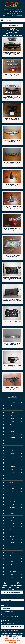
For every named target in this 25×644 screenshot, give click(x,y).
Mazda (12, 504)
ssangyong (12, 555)
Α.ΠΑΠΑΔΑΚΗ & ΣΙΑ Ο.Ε (7, 611)
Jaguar (12, 479)
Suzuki (12, 562)
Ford (12, 453)
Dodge (12, 444)
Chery (12, 422)
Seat (12, 546)
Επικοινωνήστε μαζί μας (12, 592)
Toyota (12, 568)
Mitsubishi (12, 517)
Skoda (12, 549)
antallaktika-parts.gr (15, 639)
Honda (12, 463)
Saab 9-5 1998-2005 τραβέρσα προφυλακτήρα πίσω (12, 344)
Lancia (12, 492)
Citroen (12, 428)
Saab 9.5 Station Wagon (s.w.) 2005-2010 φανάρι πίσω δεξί (12, 229)
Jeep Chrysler (12, 482)
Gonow (12, 460)
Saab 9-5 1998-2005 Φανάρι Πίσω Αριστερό (12, 75)
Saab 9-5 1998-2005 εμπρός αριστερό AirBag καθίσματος (12, 185)
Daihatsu (12, 441)
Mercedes (12, 508)
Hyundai (12, 466)
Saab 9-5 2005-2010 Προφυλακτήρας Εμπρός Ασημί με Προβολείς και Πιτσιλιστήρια (12, 98)
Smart (12, 552)
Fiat (12, 450)
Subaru (12, 558)
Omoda (12, 527)
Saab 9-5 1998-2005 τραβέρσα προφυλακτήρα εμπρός (12, 163)
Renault (12, 536)
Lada (12, 488)
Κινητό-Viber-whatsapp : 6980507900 (12, 15)
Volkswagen (12, 571)
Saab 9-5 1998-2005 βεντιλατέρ (12, 321)
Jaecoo (12, 476)
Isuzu (12, 469)
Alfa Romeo (12, 403)
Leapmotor (12, 495)
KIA (12, 485)
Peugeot (12, 530)
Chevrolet (12, 425)
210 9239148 (15, 12)
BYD (12, 418)
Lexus (12, 498)
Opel (12, 523)
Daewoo (12, 438)
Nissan (12, 520)
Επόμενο (15, 397)
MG (12, 511)
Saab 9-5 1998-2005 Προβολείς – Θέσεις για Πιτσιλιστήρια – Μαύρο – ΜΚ (12, 53)
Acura (12, 412)
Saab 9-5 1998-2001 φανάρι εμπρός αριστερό (12, 256)
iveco (12, 473)
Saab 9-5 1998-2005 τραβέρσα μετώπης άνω (12, 141)
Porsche (12, 533)
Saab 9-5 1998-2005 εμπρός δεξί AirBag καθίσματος (12, 207)
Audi (12, 406)
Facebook (4, 603)
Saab (12, 543)
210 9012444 (7, 12)
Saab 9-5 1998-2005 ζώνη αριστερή (12, 388)
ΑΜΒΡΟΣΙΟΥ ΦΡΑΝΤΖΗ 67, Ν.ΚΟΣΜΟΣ (12, 10)
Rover (12, 539)
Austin (12, 409)
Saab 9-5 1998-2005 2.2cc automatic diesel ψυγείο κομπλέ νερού (12, 301)
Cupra (12, 431)
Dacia (12, 434)
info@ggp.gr (5, 615)
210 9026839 (15, 13)
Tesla (12, 565)
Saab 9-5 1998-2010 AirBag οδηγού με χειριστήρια (12, 119)
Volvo (12, 574)
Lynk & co (12, 501)
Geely (12, 457)
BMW (12, 415)
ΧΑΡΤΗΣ (4, 605)
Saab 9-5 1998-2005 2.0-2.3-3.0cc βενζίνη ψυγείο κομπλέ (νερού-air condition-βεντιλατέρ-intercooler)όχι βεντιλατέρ (12, 279)
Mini (12, 514)
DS (12, 447)
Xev (12, 578)
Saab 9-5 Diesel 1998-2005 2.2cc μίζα (12, 366)
